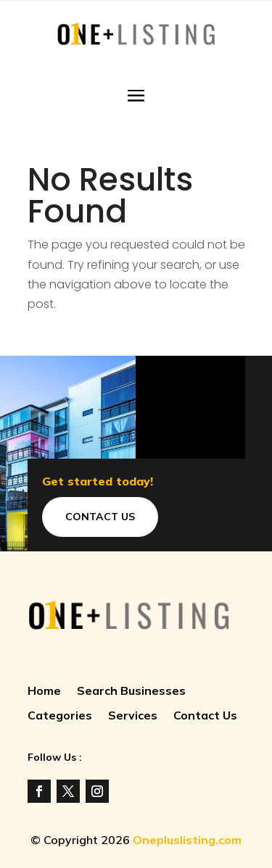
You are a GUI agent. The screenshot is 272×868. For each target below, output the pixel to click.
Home (44, 692)
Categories (60, 716)
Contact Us (100, 517)
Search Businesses (131, 692)
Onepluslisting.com (187, 840)
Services (133, 716)
